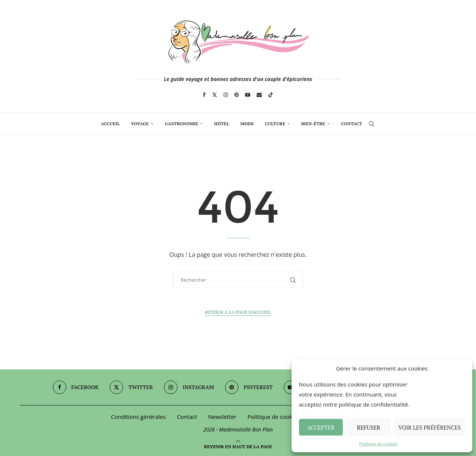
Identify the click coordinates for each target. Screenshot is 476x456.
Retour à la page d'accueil (238, 312)
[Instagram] (226, 95)
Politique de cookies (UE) (279, 417)
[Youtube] (248, 95)
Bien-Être (313, 124)
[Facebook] (204, 95)
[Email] (259, 95)
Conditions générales (139, 417)
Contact (351, 124)
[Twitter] (215, 95)
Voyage (140, 124)
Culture (275, 124)
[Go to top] (238, 446)
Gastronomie (181, 124)
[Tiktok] (271, 95)
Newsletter (222, 417)
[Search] (372, 124)
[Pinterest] (237, 95)
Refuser (369, 427)
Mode (247, 124)
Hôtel (222, 124)
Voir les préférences (430, 427)
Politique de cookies (378, 444)
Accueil (110, 124)
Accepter (321, 427)
